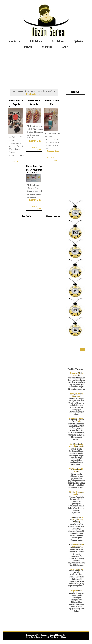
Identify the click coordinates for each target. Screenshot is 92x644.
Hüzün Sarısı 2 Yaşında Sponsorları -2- (16, 104)
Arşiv (65, 47)
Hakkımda (47, 47)
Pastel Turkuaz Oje (52, 102)
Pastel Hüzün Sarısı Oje (34, 102)
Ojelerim (78, 41)
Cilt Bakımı (36, 41)
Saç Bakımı (58, 41)
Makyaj (28, 47)
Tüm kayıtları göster (34, 94)
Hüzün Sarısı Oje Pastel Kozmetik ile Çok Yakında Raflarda (34, 171)
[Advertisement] (46, 67)
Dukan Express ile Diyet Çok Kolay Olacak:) (76, 519)
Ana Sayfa (15, 41)
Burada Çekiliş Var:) (76, 570)
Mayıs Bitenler (76, 590)
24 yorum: (20, 164)
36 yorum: (38, 150)
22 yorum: (38, 209)
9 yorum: (56, 160)
